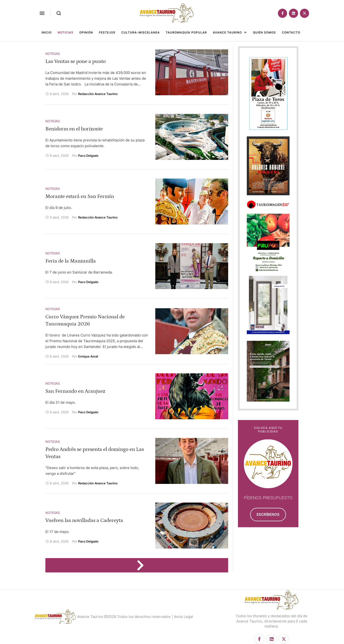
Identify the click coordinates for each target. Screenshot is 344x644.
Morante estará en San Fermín (80, 196)
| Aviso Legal (182, 617)
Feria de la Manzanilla (71, 261)
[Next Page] (143, 565)
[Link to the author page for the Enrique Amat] (88, 356)
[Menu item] (47, 33)
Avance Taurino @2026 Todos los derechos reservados (124, 617)
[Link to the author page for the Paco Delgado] (88, 156)
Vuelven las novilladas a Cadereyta (84, 520)
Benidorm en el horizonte (74, 129)
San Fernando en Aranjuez (75, 391)
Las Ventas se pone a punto (75, 61)
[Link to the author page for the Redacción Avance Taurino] (98, 94)
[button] (42, 13)
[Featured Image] (192, 72)
